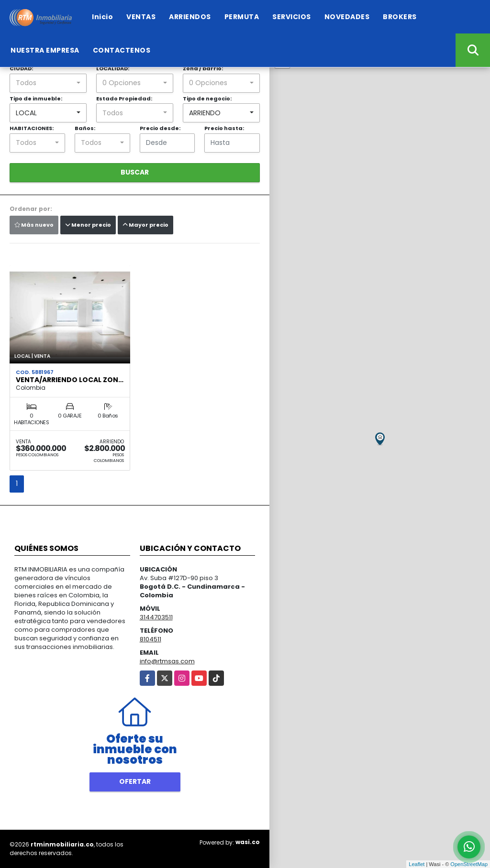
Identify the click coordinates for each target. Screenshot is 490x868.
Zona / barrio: (203, 68)
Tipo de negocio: (207, 99)
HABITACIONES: (32, 128)
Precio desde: (160, 128)
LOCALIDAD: (113, 68)
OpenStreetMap (469, 864)
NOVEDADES (347, 17)
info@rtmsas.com (167, 661)
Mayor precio (145, 225)
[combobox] (48, 83)
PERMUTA (242, 17)
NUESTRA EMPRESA (45, 50)
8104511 (150, 639)
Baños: (85, 128)
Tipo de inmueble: (36, 99)
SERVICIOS (292, 17)
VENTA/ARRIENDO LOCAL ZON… (70, 380)
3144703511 (156, 617)
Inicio (102, 17)
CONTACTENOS (122, 50)
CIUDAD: (21, 68)
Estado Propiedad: (124, 99)
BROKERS (400, 17)
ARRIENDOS (190, 17)
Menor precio (88, 225)
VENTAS (141, 17)
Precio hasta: (224, 128)
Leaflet (417, 864)
